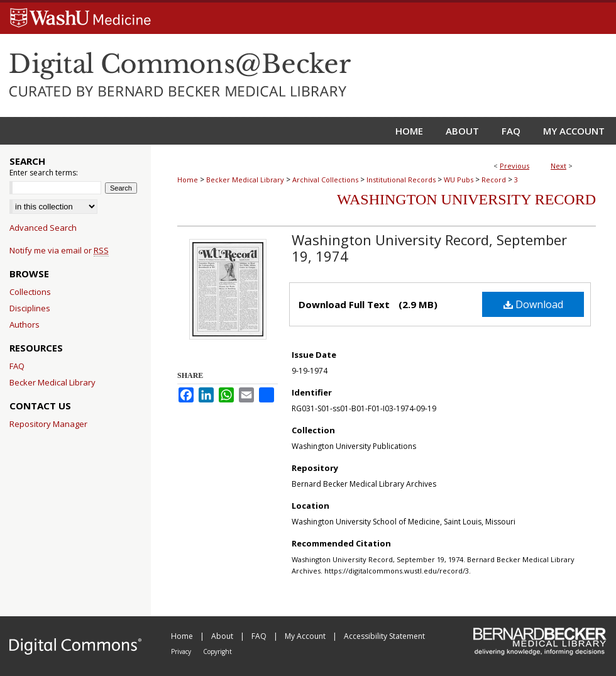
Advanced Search (43, 228)
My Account (306, 636)
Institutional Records (401, 180)
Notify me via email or (59, 250)
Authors (25, 324)
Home (188, 180)
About (223, 636)
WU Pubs (459, 180)
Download (533, 304)
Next (558, 166)
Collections (30, 292)
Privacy (182, 651)
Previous (514, 166)
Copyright (217, 651)
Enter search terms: (44, 173)
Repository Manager (48, 424)
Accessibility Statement (384, 636)
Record (494, 180)
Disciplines (30, 308)
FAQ (17, 366)
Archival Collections (325, 180)
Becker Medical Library (245, 180)
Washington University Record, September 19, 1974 (429, 248)
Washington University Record (466, 199)
